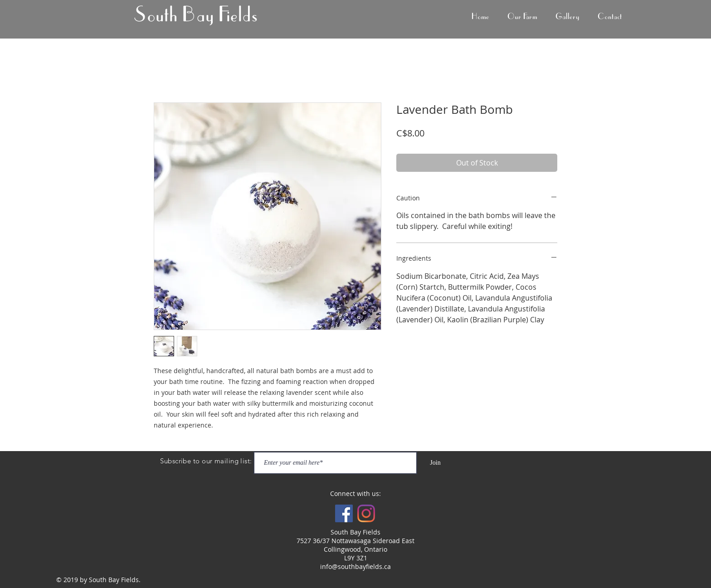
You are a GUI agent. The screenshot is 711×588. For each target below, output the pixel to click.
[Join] (435, 463)
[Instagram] (366, 513)
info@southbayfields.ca (355, 566)
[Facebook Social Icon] (344, 513)
